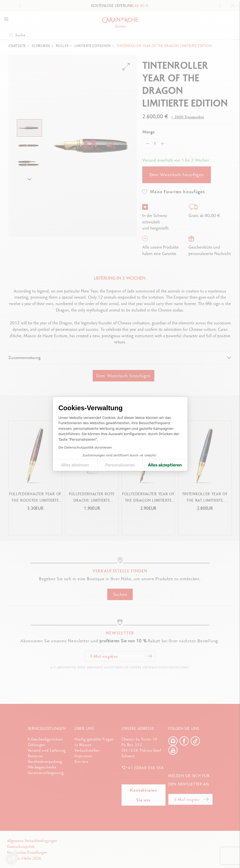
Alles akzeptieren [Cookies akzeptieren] (165, 465)
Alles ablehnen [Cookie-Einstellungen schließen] (75, 465)
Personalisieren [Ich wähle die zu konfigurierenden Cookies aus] (120, 465)
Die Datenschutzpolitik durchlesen (85, 447)
